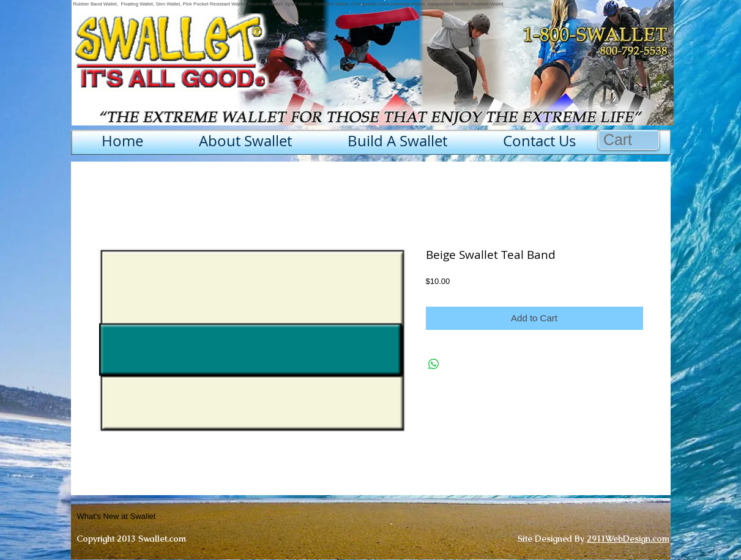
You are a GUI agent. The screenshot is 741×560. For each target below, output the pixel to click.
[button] (629, 140)
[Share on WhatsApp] (434, 364)
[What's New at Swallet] (147, 517)
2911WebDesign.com (628, 539)
